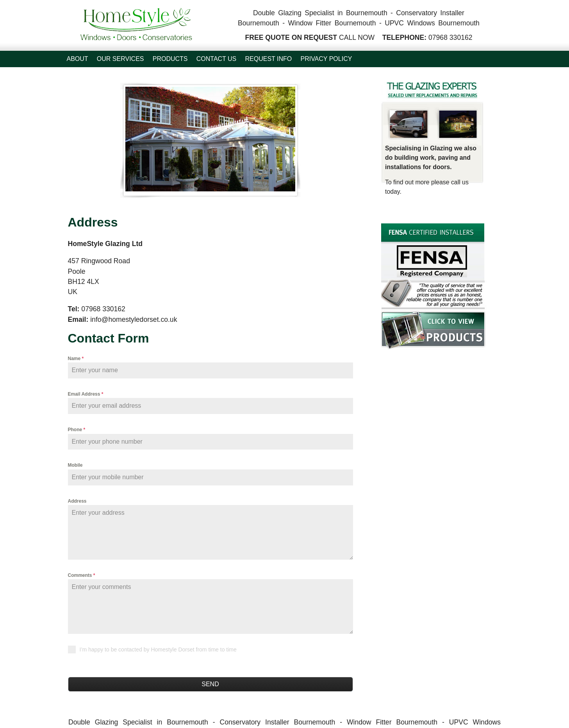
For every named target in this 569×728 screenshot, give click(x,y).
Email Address (86, 394)
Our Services (120, 59)
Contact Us (217, 59)
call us (460, 182)
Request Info (269, 59)
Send (210, 684)
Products (170, 59)
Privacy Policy (326, 59)
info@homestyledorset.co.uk (134, 319)
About (78, 59)
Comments (82, 575)
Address (77, 501)
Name (76, 359)
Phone (77, 430)
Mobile (75, 465)
